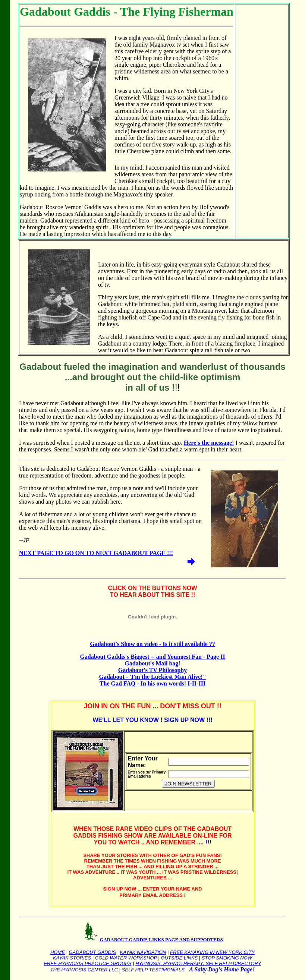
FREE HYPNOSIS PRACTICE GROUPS (88, 963)
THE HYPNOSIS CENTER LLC (84, 970)
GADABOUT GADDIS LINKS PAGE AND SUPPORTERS (161, 940)
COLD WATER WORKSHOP (126, 958)
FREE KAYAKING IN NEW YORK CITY (212, 952)
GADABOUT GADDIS (92, 952)
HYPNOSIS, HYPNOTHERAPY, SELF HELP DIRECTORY (198, 963)
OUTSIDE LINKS (179, 958)
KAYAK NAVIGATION (143, 952)
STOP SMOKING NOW (227, 958)
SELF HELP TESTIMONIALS (152, 970)
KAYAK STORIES (72, 958)
